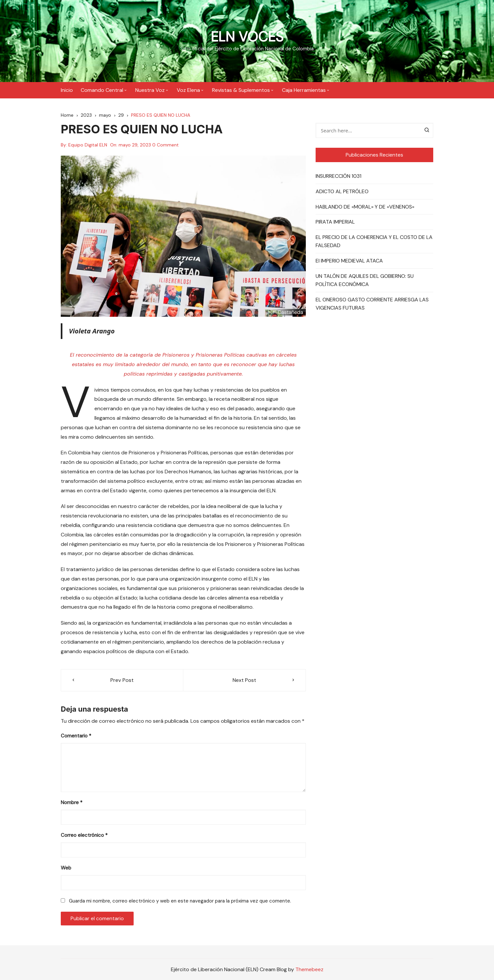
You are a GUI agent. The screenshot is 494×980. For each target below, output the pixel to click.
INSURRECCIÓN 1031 (338, 176)
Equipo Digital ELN (88, 145)
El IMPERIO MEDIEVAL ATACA (349, 261)
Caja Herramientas (304, 90)
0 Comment (165, 145)
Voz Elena (188, 90)
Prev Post (122, 680)
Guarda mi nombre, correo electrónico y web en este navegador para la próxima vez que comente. (180, 901)
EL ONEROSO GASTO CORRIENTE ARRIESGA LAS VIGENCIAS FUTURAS (372, 304)
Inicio (67, 90)
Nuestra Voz (150, 90)
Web (66, 868)
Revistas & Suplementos (241, 90)
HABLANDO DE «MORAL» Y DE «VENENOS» (365, 206)
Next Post (244, 680)
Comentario (76, 736)
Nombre (72, 803)
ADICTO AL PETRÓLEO (342, 191)
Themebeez (309, 969)
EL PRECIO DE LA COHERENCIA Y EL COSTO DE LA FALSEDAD (374, 241)
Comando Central (102, 90)
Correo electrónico (84, 835)
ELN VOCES (247, 37)
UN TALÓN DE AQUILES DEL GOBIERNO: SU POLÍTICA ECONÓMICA (365, 280)
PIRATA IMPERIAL (335, 222)
